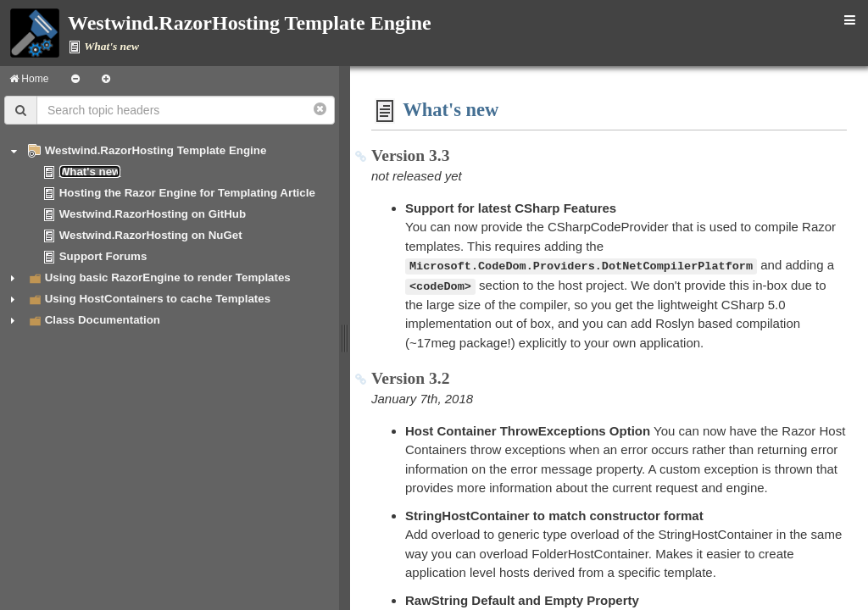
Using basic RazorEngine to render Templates (168, 277)
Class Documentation (103, 320)
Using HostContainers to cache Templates (158, 299)
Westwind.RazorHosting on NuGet (151, 235)
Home (29, 79)
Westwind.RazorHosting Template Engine (156, 150)
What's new (90, 172)
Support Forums (103, 256)
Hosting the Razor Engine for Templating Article (187, 193)
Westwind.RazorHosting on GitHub (153, 214)
